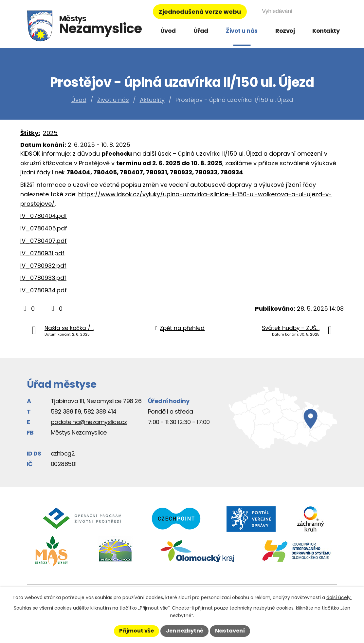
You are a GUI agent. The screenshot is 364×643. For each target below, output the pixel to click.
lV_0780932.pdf (43, 266)
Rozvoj (285, 31)
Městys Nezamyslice (79, 432)
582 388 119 (66, 411)
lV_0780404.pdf (44, 216)
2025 (50, 133)
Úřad (201, 31)
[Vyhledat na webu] (298, 11)
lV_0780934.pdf (44, 290)
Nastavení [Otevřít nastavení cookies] (230, 631)
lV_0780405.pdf (44, 228)
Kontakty (326, 31)
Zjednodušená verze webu (200, 12)
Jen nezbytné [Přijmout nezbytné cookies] (185, 631)
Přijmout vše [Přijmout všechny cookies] (136, 631)
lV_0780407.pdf (44, 241)
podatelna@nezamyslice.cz (89, 422)
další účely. (339, 597)
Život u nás (242, 31)
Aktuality (152, 100)
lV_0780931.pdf (42, 253)
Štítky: (30, 133)
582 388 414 (100, 411)
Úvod (168, 31)
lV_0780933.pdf (43, 278)
